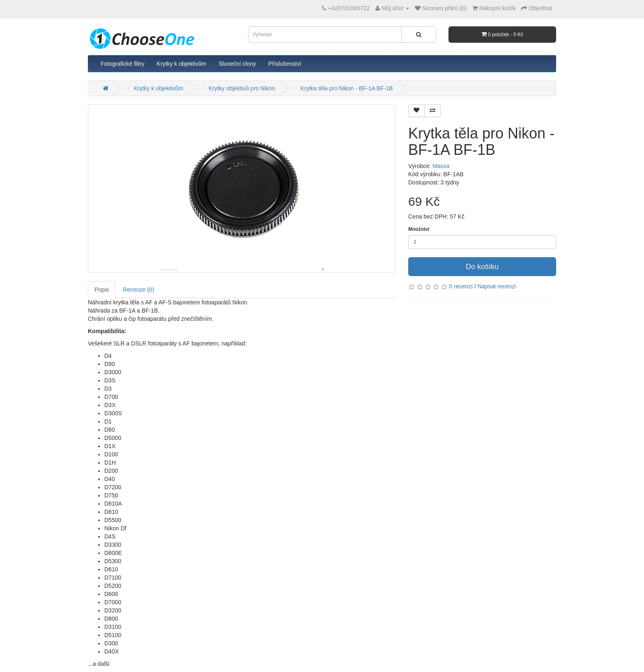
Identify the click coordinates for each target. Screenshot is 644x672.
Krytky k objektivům (182, 64)
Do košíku (482, 267)
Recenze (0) (138, 290)
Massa (441, 166)
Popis (102, 290)
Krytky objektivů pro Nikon (242, 88)
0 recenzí (461, 286)
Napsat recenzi (497, 286)
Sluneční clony (237, 64)
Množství (419, 229)
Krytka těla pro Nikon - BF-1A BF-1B (346, 88)
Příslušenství (285, 64)
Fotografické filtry (123, 64)
